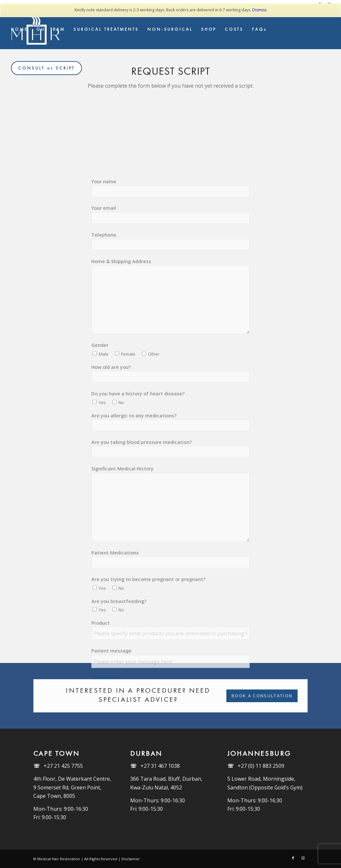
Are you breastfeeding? (119, 624)
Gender (100, 368)
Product (101, 646)
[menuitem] (19, 29)
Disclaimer (131, 859)
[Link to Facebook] (293, 858)
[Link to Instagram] (303, 858)
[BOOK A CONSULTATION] (262, 696)
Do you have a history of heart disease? (138, 417)
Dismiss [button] (259, 10)
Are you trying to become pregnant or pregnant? (148, 602)
